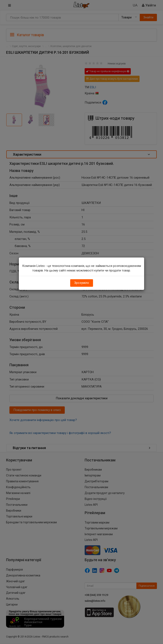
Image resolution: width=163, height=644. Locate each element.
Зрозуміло (82, 283)
